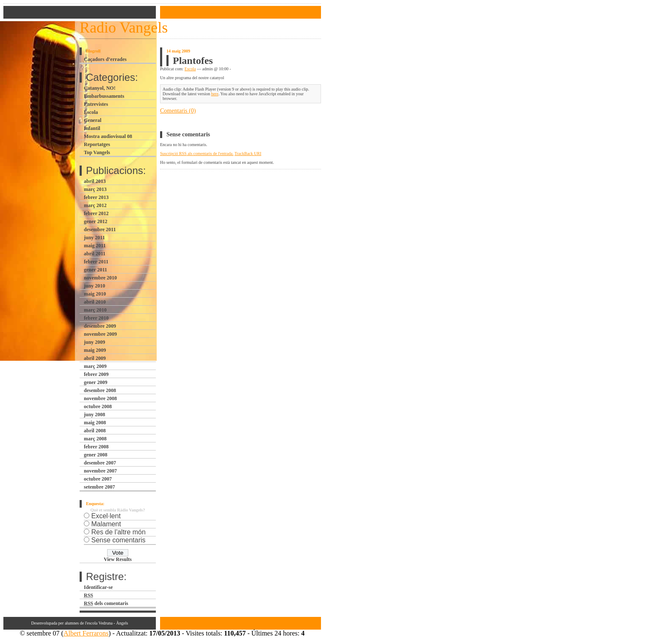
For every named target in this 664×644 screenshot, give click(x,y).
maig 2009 (95, 350)
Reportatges (97, 144)
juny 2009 (94, 342)
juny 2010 (94, 286)
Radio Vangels (124, 28)
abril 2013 (95, 181)
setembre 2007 (99, 487)
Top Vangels (97, 152)
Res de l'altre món (118, 532)
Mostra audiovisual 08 (108, 136)
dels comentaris (106, 603)
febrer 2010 (96, 318)
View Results (118, 559)
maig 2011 (95, 246)
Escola (91, 112)
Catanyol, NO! (100, 88)
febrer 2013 (96, 197)
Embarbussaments (104, 96)
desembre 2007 (100, 463)
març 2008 (95, 439)
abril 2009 (95, 358)
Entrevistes (96, 104)
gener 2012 (95, 221)
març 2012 (95, 205)
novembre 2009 (100, 334)
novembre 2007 (100, 471)
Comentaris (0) (178, 111)
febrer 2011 (96, 262)
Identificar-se (98, 587)
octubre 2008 (98, 406)
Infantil (92, 128)
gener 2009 (95, 382)
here (214, 94)
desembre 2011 (100, 229)
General (93, 120)
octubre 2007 (98, 479)
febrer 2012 (96, 213)
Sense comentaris (118, 540)
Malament (106, 524)
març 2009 (95, 366)
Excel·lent (106, 516)
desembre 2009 (100, 326)
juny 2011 (94, 238)
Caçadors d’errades (105, 59)
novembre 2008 (100, 398)
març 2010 (95, 310)
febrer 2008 (96, 447)
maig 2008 (95, 423)
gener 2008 (95, 455)
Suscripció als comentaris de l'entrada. (197, 153)
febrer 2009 (96, 374)
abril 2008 (95, 431)
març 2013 (95, 189)
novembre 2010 (100, 278)
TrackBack (248, 153)
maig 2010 (95, 294)
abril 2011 (95, 254)
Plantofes (193, 61)
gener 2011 (95, 270)
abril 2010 (95, 302)
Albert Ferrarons (86, 633)
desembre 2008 (100, 390)
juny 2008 (94, 415)
